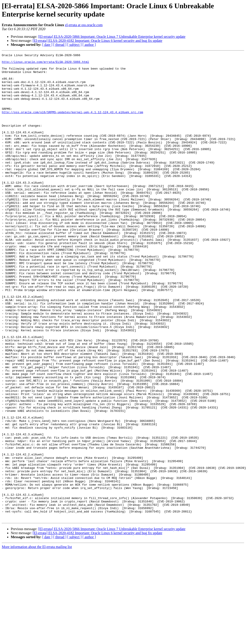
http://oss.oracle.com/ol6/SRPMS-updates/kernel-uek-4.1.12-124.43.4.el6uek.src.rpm (72, 124)
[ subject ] (74, 45)
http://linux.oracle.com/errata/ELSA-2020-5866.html (45, 64)
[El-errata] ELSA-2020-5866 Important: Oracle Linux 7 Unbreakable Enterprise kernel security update (112, 37)
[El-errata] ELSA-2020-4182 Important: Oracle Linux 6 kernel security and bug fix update (98, 41)
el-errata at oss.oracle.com (84, 25)
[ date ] (47, 45)
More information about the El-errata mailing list (37, 640)
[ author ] (89, 45)
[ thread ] (60, 45)
